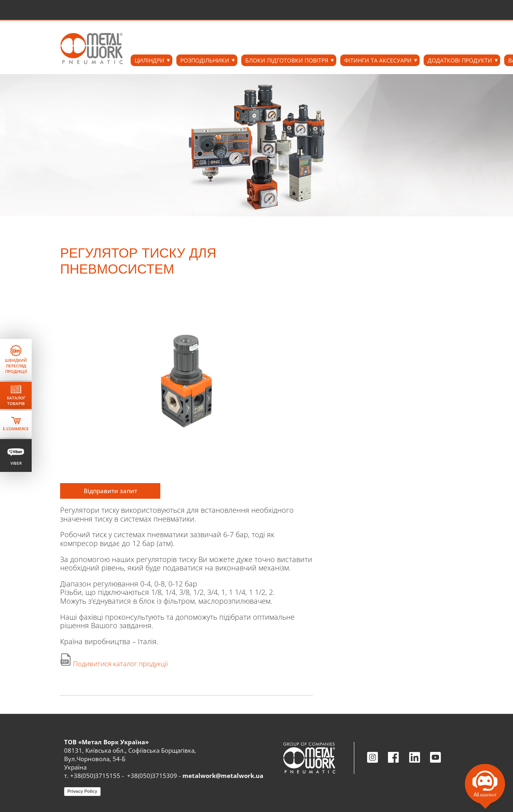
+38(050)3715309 (152, 776)
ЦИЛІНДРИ (149, 60)
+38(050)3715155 (95, 776)
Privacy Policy (82, 791)
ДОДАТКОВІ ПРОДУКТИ (460, 60)
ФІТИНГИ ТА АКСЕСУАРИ (378, 60)
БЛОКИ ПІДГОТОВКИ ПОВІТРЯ (287, 60)
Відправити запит (110, 491)
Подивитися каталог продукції (120, 664)
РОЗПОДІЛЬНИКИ (205, 60)
